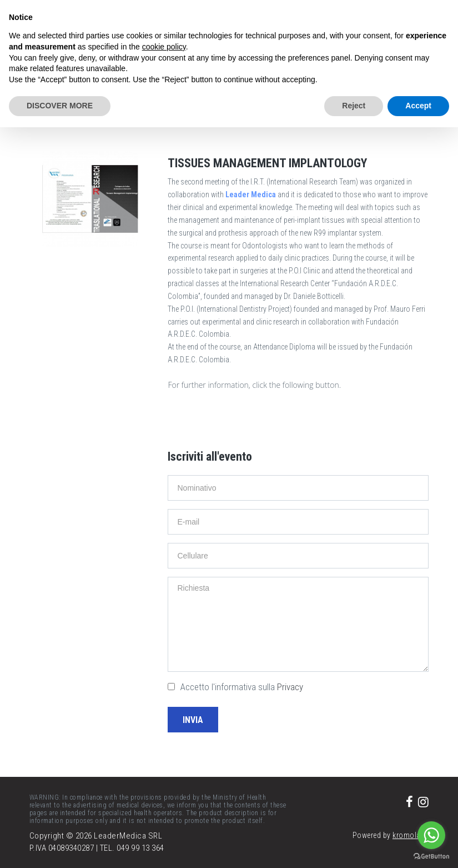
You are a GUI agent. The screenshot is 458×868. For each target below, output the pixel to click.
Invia (193, 720)
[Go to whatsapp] (431, 835)
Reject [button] (354, 106)
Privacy (290, 687)
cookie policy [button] (164, 47)
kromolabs (411, 835)
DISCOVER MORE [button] (60, 106)
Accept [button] (418, 106)
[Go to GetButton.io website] (431, 857)
